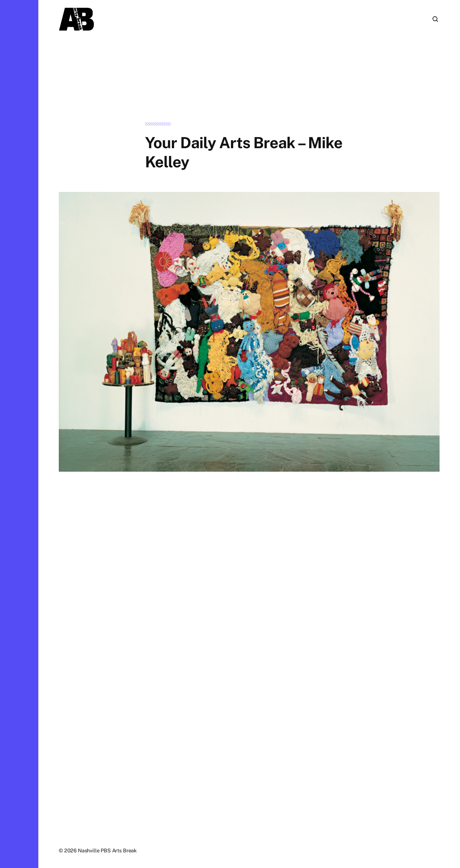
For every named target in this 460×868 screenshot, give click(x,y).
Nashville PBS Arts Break (107, 851)
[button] (19, 434)
